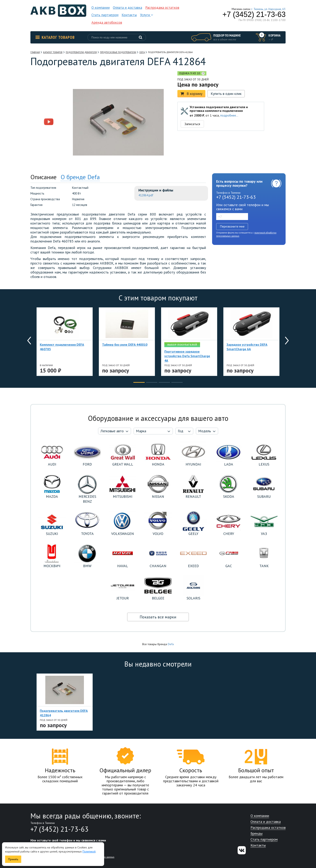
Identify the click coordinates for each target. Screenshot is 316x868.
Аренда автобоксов (107, 22)
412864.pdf (146, 195)
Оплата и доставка (127, 8)
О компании (101, 8)
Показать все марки (158, 617)
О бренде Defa (80, 177)
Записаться (192, 124)
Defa (171, 644)
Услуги (147, 15)
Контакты (129, 15)
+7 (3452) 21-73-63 (254, 14)
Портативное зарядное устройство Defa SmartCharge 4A (187, 356)
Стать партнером (105, 15)
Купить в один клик (226, 94)
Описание (43, 177)
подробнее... (229, 115)
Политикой (89, 851)
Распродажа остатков (162, 8)
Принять (13, 859)
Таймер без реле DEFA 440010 (125, 345)
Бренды (256, 834)
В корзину (191, 94)
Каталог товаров (55, 37)
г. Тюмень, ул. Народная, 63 (268, 9)
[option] (49, 96)
